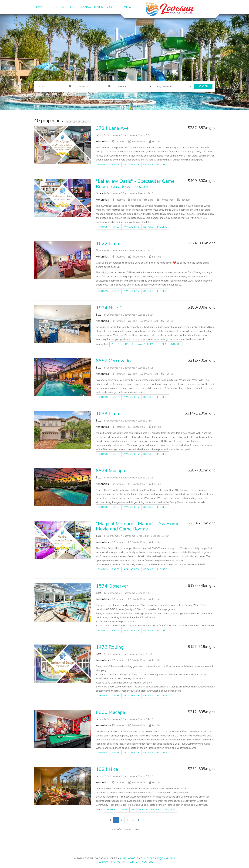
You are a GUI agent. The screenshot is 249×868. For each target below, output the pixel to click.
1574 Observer (112, 586)
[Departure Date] (92, 86)
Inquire (162, 165)
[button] (6, 62)
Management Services (97, 7)
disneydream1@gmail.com (158, 858)
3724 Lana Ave (112, 128)
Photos (103, 165)
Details (148, 165)
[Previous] (111, 820)
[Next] (138, 820)
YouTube (148, 862)
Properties (56, 7)
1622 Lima (108, 244)
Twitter (134, 862)
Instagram (118, 862)
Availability (131, 165)
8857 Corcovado (113, 361)
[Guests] (134, 86)
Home (39, 7)
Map (73, 7)
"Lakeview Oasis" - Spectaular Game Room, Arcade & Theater (135, 184)
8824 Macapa (111, 471)
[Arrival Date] (52, 86)
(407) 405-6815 (129, 858)
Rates (116, 165)
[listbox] (124, 62)
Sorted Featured (78, 122)
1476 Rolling (110, 647)
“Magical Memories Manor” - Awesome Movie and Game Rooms (138, 526)
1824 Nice (107, 769)
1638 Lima (108, 414)
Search (203, 86)
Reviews (127, 7)
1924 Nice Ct (110, 308)
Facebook (102, 862)
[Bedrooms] (173, 86)
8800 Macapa (111, 712)
